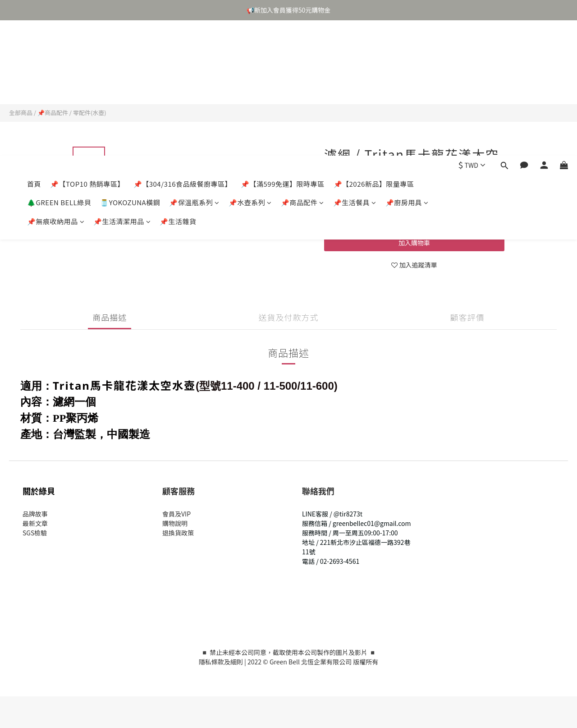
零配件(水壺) (90, 113)
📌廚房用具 (407, 67)
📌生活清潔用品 (122, 86)
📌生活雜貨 (178, 86)
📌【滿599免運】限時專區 (282, 48)
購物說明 (175, 523)
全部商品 (21, 113)
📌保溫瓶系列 (194, 67)
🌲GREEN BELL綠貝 (59, 67)
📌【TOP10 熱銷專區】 (87, 48)
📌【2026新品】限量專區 (374, 48)
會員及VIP (176, 514)
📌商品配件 (302, 67)
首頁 (34, 48)
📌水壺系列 (250, 67)
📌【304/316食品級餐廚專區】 (183, 48)
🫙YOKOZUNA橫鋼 (130, 67)
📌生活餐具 (355, 67)
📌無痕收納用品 (56, 86)
